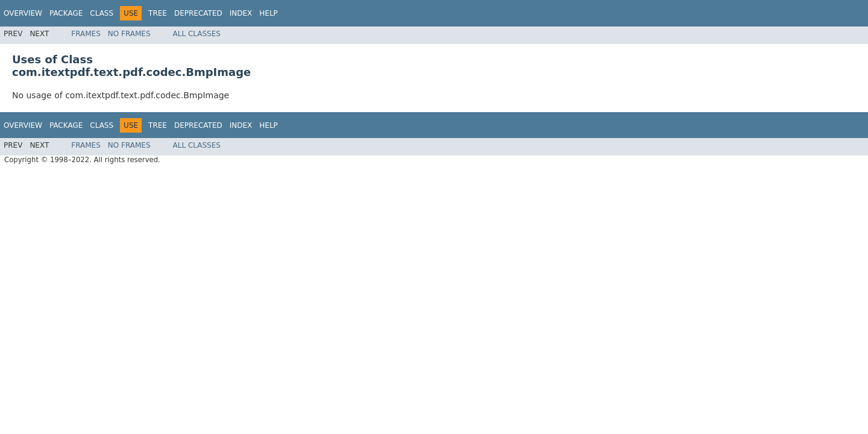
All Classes (197, 34)
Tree (158, 13)
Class (102, 13)
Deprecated (198, 13)
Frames (86, 34)
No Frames (129, 34)
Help (269, 13)
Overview (23, 13)
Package (66, 13)
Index (241, 13)
